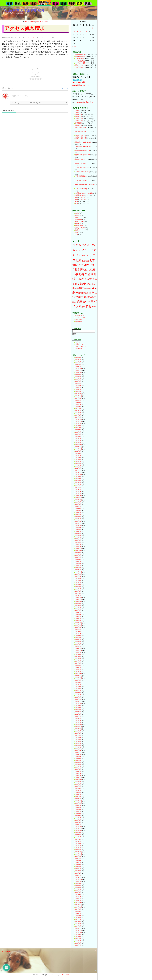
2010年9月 (78, 756)
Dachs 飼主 (92, 185)
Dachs (77, 213)
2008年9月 (78, 807)
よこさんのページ (81, 317)
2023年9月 (78, 426)
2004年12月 (79, 903)
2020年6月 (78, 508)
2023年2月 (78, 440)
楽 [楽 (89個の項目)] (74, 288)
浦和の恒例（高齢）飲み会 (83, 142)
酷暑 (77, 197)
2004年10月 (79, 907)
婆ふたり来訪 (29, 21)
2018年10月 (79, 551)
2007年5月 (78, 841)
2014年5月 (78, 663)
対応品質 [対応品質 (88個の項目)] (87, 270)
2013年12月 (79, 674)
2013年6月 (78, 686)
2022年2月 (78, 466)
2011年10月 (79, 729)
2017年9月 (78, 578)
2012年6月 (78, 712)
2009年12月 (79, 776)
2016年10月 (79, 602)
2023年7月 (78, 430)
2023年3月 (78, 438)
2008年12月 (79, 801)
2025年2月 (78, 390)
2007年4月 (78, 843)
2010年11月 (79, 752)
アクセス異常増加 (25, 28)
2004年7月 (78, 913)
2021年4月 (78, 487)
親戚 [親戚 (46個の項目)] (86, 297)
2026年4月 (78, 360)
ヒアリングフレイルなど (83, 168)
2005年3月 (78, 896)
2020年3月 (78, 515)
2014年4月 (78, 665)
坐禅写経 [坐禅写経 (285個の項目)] (89, 265)
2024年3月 (78, 413)
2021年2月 (78, 491)
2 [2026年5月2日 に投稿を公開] (93, 28)
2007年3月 (78, 846)
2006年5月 (78, 867)
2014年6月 (78, 661)
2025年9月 (78, 375)
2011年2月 (78, 746)
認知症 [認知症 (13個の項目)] (74, 302)
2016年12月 (79, 597)
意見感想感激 (79, 226)
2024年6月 (78, 407)
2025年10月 (79, 373)
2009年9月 (78, 782)
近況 (77, 234)
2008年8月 (78, 809)
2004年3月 (78, 922)
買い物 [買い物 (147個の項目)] (87, 302)
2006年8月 (78, 860)
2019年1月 (78, 544)
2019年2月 (78, 542)
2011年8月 (78, 733)
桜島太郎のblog (80, 322)
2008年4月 (78, 818)
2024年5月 (78, 409)
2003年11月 (79, 930)
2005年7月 (78, 888)
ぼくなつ (78, 215)
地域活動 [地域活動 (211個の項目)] (78, 265)
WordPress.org (79, 348)
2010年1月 (78, 773)
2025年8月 (78, 377)
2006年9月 (78, 858)
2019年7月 (78, 532)
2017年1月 (78, 595)
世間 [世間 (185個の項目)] (79, 260)
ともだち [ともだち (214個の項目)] (81, 245)
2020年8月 (78, 504)
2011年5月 (78, 740)
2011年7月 (78, 735)
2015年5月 (78, 638)
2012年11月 (79, 701)
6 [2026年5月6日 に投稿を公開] (83, 31)
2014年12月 (79, 648)
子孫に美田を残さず (81, 176)
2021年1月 (78, 494)
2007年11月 (79, 829)
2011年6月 (78, 737)
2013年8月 (78, 682)
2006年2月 (78, 873)
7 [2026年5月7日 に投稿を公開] (87, 31)
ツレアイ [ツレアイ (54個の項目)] (85, 255)
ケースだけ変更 (80, 61)
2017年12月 (79, 572)
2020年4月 (78, 513)
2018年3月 (78, 566)
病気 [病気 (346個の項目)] (82, 288)
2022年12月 (79, 445)
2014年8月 (78, 657)
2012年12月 (79, 699)
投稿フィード (79, 344)
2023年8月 (78, 428)
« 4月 (74, 46)
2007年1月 (78, 850)
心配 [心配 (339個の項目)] (79, 279)
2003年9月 (78, 935)
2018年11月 (79, 549)
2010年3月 (78, 769)
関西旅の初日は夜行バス (83, 151)
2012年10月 (79, 704)
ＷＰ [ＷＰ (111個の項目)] (94, 307)
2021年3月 (78, 489)
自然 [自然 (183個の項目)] (92, 293)
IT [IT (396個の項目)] (74, 245)
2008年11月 (79, 803)
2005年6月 (78, 890)
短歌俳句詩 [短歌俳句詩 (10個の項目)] (88, 289)
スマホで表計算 (80, 59)
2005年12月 (79, 877)
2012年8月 (78, 708)
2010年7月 (78, 761)
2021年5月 (78, 485)
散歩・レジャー (80, 230)
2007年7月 (78, 837)
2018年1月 (78, 570)
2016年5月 (78, 612)
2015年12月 (79, 623)
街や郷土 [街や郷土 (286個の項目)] (78, 297)
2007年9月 (78, 833)
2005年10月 (79, 882)
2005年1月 (78, 901)
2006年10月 (79, 856)
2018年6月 (78, 559)
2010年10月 (79, 754)
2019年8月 (78, 530)
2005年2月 (78, 899)
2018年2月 (78, 568)
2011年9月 (78, 731)
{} (40, 103)
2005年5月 (78, 892)
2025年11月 (79, 371)
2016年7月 (78, 608)
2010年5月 (78, 765)
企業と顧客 (79, 219)
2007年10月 (79, 831)
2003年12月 (79, 928)
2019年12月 (79, 521)
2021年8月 (78, 479)
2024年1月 (78, 417)
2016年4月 (78, 614)
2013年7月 (78, 684)
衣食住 (77, 232)
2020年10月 (79, 500)
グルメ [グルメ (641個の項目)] (86, 250)
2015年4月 (78, 640)
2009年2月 (78, 797)
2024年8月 (78, 402)
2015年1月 (78, 646)
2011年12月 (79, 725)
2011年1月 (78, 748)
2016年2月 (78, 619)
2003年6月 (78, 941)
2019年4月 (78, 538)
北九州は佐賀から (81, 57)
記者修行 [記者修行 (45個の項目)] (92, 297)
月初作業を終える (81, 67)
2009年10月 (79, 780)
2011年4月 (78, 742)
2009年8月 (78, 784)
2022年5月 (78, 460)
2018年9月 (78, 553)
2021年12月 (79, 470)
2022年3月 (78, 464)
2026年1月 (78, 366)
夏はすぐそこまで (81, 65)
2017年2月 (78, 593)
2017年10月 (79, 576)
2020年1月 (78, 519)
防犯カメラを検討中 (81, 159)
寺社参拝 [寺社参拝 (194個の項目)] (77, 270)
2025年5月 (78, 383)
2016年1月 (78, 621)
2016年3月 (78, 617)
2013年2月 (78, 695)
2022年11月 (79, 447)
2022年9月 (78, 451)
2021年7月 (78, 481)
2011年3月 (78, 744)
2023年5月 (78, 434)
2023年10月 (79, 424)
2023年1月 (78, 443)
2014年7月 (78, 659)
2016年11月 (79, 600)
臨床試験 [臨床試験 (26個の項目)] (85, 293)
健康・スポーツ (80, 222)
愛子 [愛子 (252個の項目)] (92, 279)
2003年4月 (78, 945)
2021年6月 (78, 483)
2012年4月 (78, 716)
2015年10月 (79, 627)
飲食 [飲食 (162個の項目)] (89, 306)
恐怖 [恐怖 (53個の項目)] (87, 279)
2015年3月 (78, 642)
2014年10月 (79, 653)
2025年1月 (78, 392)
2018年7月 (78, 557)
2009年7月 (78, 786)
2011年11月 (79, 727)
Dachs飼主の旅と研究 (85, 102)
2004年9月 (78, 909)
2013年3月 (78, 693)
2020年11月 (79, 498)
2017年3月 (78, 591)
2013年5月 (78, 689)
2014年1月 (78, 672)
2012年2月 (78, 720)
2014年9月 (78, 655)
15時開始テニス (80, 193)
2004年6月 (78, 915)
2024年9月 (78, 400)
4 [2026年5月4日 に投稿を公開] (77, 31)
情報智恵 (78, 224)
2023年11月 (79, 421)
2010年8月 (78, 759)
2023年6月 (78, 432)
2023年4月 (78, 436)
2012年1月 (78, 723)
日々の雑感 (79, 320)
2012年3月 (78, 718)
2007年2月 (78, 848)
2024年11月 (79, 396)
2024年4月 (78, 411)
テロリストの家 (80, 63)
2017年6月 (78, 585)
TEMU (77, 110)
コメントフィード (81, 346)
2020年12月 (79, 496)
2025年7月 (78, 379)
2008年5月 (78, 816)
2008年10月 (79, 805)
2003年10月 (79, 932)
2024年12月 (79, 394)
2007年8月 (78, 835)
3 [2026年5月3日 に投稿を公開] (74, 31)
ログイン (65, 88)
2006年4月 (78, 869)
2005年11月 (79, 879)
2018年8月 (78, 555)
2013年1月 (78, 697)
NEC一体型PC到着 (81, 127)
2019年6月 (78, 534)
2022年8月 (78, 453)
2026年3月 (78, 362)
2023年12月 (79, 419)
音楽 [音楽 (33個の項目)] (84, 307)
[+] (43, 103)
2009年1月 (78, 799)
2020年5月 (78, 511)
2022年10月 (79, 449)
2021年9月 (78, 477)
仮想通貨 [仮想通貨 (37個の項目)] (85, 261)
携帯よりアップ (80, 228)
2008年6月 (78, 814)
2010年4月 (78, 767)
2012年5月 (78, 714)
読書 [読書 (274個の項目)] (80, 302)
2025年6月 (78, 381)
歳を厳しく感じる (81, 136)
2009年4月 (78, 793)
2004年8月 (78, 911)
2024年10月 (79, 398)
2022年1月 (78, 468)
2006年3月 (78, 871)
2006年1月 (78, 875)
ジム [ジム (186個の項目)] (78, 255)
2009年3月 (78, 795)
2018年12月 (79, 547)
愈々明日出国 (41, 21)
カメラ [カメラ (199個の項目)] (77, 250)
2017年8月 (78, 581)
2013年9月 (78, 680)
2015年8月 (78, 631)
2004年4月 (78, 920)
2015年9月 (78, 629)
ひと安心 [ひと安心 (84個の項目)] (92, 245)
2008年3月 (78, 820)
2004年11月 (79, 905)
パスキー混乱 (79, 119)
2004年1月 (78, 926)
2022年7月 (78, 455)
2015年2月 (78, 644)
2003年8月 (78, 937)
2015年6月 (78, 636)
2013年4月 (78, 691)
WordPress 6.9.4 (64, 975)
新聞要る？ (79, 115)
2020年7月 (78, 506)
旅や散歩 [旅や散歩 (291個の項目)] (80, 284)
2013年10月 (79, 678)
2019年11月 (79, 523)
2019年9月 (78, 527)
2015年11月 (79, 625)
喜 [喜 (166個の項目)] (93, 261)
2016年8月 (78, 606)
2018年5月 (78, 561)
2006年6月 (78, 865)
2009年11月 (79, 778)
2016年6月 (78, 610)
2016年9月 (78, 604)
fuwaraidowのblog (80, 315)
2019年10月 (79, 525)
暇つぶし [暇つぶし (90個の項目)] (91, 284)
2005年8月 (78, 886)
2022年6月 (78, 458)
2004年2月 (78, 924)
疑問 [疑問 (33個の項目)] (77, 288)
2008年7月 (78, 812)
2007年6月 (78, 839)
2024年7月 (78, 404)
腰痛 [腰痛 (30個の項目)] (80, 293)
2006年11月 (79, 854)
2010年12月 (79, 750)
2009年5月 (78, 790)
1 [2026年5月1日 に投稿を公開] (90, 28)
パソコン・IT (30, 37)
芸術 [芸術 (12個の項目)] (96, 293)
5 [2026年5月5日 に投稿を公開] (80, 31)
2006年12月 (79, 852)
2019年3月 (78, 540)
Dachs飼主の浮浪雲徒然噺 (24, 10)
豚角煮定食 (79, 123)
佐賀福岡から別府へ (81, 54)
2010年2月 (78, 771)
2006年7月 (78, 863)
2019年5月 (78, 536)
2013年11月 (79, 676)
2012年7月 (78, 710)
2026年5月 (78, 358)
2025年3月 (78, 388)
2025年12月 (79, 368)
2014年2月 (78, 670)
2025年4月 (78, 385)
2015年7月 (78, 633)
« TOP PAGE (7, 951)
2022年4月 (78, 462)
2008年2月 (78, 822)
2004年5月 (78, 918)
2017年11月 (79, 574)
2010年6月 (78, 763)
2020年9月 (78, 502)
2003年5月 (78, 943)
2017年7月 (78, 583)
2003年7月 (78, 939)
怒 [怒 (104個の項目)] (83, 279)
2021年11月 (79, 472)
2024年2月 (78, 415)
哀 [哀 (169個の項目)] (90, 261)
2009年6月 (78, 788)
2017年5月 (78, 587)
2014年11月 (79, 650)
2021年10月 (79, 474)
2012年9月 (78, 706)
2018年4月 (78, 563)
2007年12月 (79, 827)
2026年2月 (78, 364)
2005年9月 (78, 884)
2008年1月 (78, 824)
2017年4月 (78, 589)
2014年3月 (78, 667)
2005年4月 (78, 894)
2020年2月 (78, 517)
